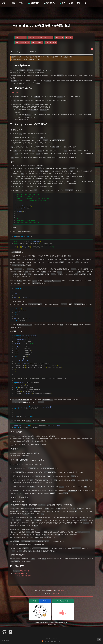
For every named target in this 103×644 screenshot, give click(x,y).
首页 (51, 625)
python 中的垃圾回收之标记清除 (22, 576)
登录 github (56, 593)
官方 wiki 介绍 (15, 93)
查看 (52, 591)
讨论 (64, 591)
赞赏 (79, 3)
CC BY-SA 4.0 (24, 42)
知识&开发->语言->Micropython (43, 38)
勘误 (61, 591)
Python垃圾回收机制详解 (20, 574)
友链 (71, 3)
